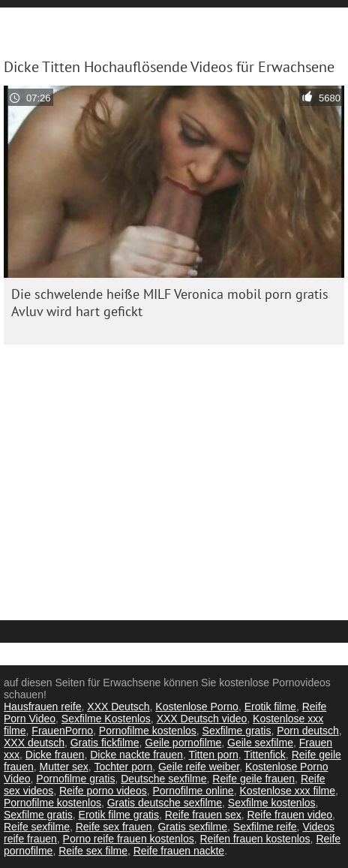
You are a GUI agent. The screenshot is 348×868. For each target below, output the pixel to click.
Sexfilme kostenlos (272, 803)
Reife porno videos (103, 791)
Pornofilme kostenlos (148, 731)
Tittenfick (265, 755)
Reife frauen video (289, 815)
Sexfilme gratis (237, 731)
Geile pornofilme (183, 743)
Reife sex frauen (114, 827)
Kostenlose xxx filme (287, 791)
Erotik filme (270, 707)
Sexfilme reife (265, 827)
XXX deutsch (34, 743)
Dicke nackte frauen (136, 755)
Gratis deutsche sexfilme (165, 803)
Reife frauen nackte (179, 851)
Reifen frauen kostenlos (255, 839)
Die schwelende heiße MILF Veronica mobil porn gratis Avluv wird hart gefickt (170, 303)
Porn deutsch (308, 731)
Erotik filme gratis (119, 815)
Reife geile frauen (253, 779)
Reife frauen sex (203, 815)
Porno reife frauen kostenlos (129, 839)
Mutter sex (63, 767)
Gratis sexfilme (192, 827)
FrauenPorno (62, 731)
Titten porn (213, 755)
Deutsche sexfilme (163, 779)
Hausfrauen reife (43, 707)
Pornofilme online (193, 791)
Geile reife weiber (199, 767)
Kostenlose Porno (197, 707)
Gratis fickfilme (105, 743)
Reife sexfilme (37, 827)
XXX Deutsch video (202, 719)
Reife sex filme (93, 851)
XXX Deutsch (118, 707)
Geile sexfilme (260, 743)
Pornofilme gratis (75, 779)
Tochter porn (123, 767)
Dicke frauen (55, 755)
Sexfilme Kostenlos (106, 719)
